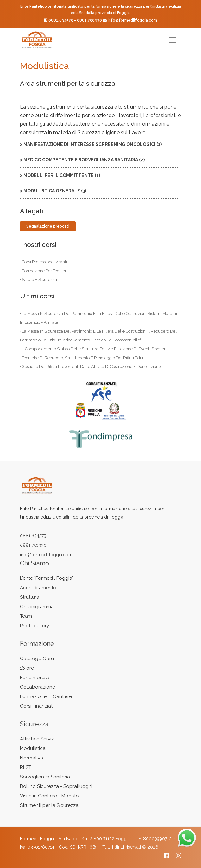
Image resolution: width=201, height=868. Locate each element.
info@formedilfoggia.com (132, 20)
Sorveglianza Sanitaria (45, 777)
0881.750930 (89, 20)
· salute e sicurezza (38, 280)
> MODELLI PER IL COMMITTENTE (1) (60, 175)
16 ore (27, 668)
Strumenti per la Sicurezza (49, 805)
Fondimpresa (35, 678)
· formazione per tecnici (43, 271)
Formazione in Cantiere (46, 696)
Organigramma (37, 607)
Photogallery (35, 626)
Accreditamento (38, 588)
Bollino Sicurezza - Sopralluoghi (56, 786)
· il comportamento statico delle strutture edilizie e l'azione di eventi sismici (92, 349)
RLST (26, 767)
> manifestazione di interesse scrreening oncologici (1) (91, 144)
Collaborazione (38, 687)
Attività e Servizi (37, 739)
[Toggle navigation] (173, 40)
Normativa (31, 758)
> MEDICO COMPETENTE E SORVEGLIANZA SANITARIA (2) (82, 160)
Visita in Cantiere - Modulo (49, 796)
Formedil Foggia (37, 839)
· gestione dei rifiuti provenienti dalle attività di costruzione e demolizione (90, 367)
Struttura (30, 597)
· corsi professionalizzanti (44, 262)
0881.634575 (61, 20)
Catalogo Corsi (37, 659)
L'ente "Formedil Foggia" (47, 578)
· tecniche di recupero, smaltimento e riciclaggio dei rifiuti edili (82, 358)
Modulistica (33, 748)
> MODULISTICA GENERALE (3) (53, 191)
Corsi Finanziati (37, 706)
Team (26, 616)
